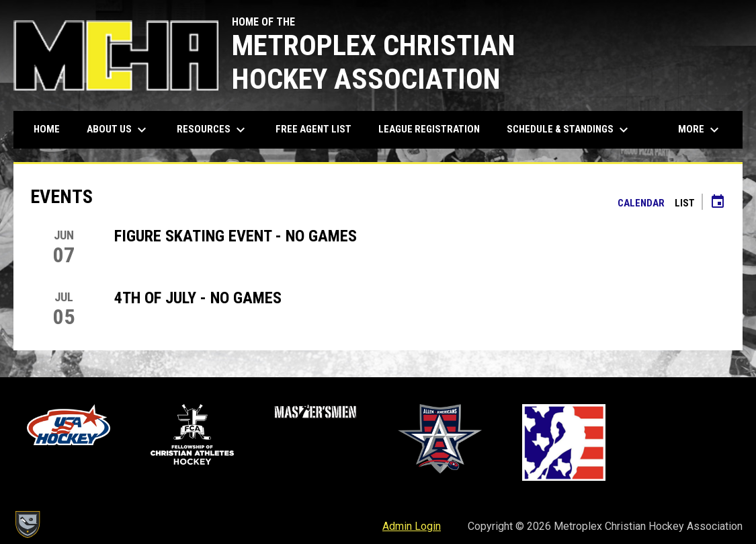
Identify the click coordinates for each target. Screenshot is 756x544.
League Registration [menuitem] (429, 129)
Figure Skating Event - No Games (236, 236)
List (685, 203)
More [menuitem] (700, 130)
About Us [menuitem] (118, 130)
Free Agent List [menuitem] (313, 129)
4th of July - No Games (198, 298)
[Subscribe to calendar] (718, 203)
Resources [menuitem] (213, 130)
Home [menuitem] (47, 129)
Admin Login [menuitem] (412, 526)
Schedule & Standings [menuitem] (569, 130)
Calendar (641, 203)
